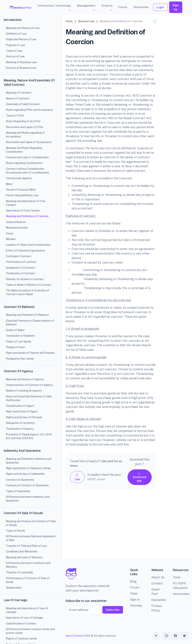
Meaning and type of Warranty (24, 557)
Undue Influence (16, 222)
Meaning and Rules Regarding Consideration (24, 150)
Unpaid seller (14, 588)
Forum (123, 7)
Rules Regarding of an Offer (23, 121)
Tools (177, 577)
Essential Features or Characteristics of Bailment (30, 323)
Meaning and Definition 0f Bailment (27, 315)
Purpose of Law (15, 45)
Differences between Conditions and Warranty (28, 565)
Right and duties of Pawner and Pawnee (30, 353)
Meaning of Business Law (21, 62)
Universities (181, 594)
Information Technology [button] (54, 6)
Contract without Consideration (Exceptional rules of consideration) (27, 171)
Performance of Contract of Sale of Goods (28, 580)
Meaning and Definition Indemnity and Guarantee (29, 461)
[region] (31, 322)
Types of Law (14, 51)
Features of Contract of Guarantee (27, 485)
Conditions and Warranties (22, 552)
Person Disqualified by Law (22, 195)
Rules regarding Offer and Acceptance (30, 110)
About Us (158, 577)
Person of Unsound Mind (21, 190)
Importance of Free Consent (23, 211)
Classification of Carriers (21, 624)
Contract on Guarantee (20, 480)
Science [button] (107, 6)
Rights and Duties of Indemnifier (25, 474)
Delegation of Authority (20, 423)
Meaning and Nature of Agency (25, 379)
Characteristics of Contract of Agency (29, 385)
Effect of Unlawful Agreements (25, 251)
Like (77, 477)
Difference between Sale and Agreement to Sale (31, 538)
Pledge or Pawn (15, 347)
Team (134, 594)
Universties (141, 7)
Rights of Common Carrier (21, 639)
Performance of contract (21, 262)
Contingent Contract (19, 256)
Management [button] (86, 6)
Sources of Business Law (21, 68)
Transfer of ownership (19, 572)
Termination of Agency (20, 429)
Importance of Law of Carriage (24, 618)
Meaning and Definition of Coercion (27, 216)
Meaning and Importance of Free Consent (26, 203)
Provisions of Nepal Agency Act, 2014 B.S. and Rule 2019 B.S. (29, 436)
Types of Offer (15, 116)
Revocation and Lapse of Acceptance (29, 142)
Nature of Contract (18, 98)
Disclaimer (159, 600)
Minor (9, 184)
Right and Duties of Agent (22, 411)
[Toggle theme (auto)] (156, 636)
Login (160, 7)
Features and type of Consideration (27, 157)
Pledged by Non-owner (20, 359)
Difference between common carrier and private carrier (30, 631)
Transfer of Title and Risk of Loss (26, 546)
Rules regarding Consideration (24, 163)
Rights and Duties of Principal (24, 417)
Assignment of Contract (21, 268)
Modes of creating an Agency (24, 391)
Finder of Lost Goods (18, 342)
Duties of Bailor (15, 330)
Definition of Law (16, 34)
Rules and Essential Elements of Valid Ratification (29, 398)
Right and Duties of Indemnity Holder (28, 468)
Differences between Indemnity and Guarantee (28, 499)
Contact (157, 583)
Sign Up (176, 7)
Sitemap (136, 606)
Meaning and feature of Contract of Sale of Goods (31, 523)
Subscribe (113, 610)
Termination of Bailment (20, 336)
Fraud (9, 233)
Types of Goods (15, 531)
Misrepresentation (17, 228)
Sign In (135, 600)
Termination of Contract (21, 273)
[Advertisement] (111, 527)
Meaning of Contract (19, 93)
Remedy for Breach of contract (25, 279)
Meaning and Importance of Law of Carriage (27, 610)
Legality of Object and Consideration (28, 245)
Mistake (11, 239)
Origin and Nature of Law (21, 39)
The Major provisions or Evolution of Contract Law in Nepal (27, 292)
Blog (133, 581)
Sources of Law (15, 56)
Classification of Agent (20, 406)
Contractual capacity (19, 178)
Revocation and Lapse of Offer (25, 127)
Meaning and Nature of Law (23, 28)
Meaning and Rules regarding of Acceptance (25, 135)
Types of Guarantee (18, 491)
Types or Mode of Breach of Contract (29, 285)
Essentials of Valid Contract (23, 104)
